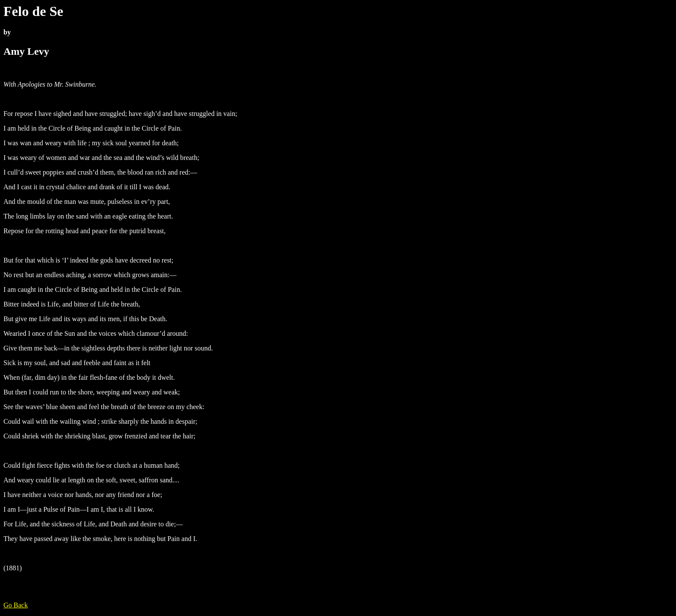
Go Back (16, 605)
